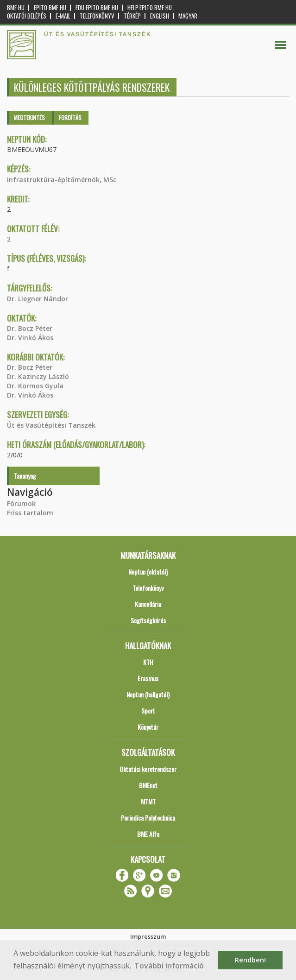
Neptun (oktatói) (148, 572)
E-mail (63, 16)
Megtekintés (29, 117)
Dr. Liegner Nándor (38, 299)
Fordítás (70, 117)
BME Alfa (148, 834)
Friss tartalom (30, 513)
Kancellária (148, 604)
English (160, 16)
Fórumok (21, 503)
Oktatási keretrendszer (148, 769)
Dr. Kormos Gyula (35, 386)
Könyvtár (148, 727)
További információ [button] (169, 966)
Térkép (132, 16)
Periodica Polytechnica (148, 818)
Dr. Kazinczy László (38, 376)
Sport (148, 711)
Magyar (188, 16)
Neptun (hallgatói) (148, 694)
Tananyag (25, 476)
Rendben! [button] (250, 960)
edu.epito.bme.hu (97, 8)
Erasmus (148, 678)
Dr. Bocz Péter (30, 328)
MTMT (148, 801)
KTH (148, 662)
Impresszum (148, 936)
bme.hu (16, 8)
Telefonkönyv (97, 16)
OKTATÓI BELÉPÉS (27, 16)
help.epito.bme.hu (150, 8)
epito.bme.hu (50, 8)
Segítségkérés (148, 620)
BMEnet (148, 785)
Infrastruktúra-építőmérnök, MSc (62, 180)
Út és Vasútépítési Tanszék (51, 425)
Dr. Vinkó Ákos (30, 338)
